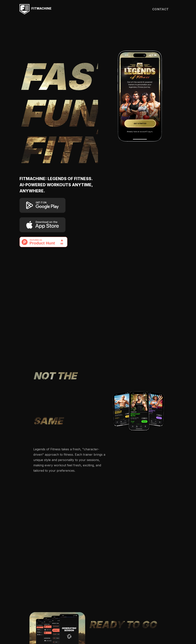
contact (160, 9)
